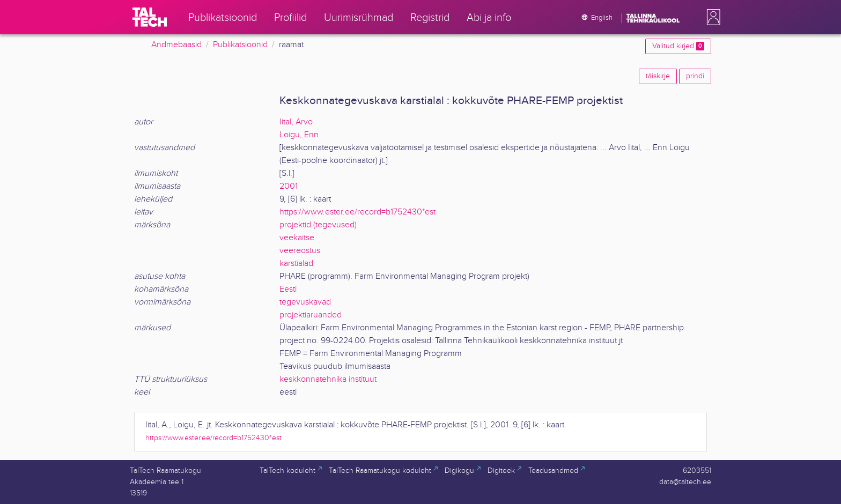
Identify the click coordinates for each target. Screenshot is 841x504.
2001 (289, 186)
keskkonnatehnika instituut (328, 379)
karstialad (296, 264)
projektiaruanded (311, 315)
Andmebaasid (176, 45)
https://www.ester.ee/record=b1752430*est (357, 212)
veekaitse (297, 238)
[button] (711, 17)
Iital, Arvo (296, 122)
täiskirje (658, 76)
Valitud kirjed (678, 46)
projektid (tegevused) (318, 225)
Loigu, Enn (299, 135)
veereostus (300, 251)
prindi (695, 76)
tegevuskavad (305, 302)
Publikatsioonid (240, 45)
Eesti (288, 289)
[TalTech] (150, 17)
